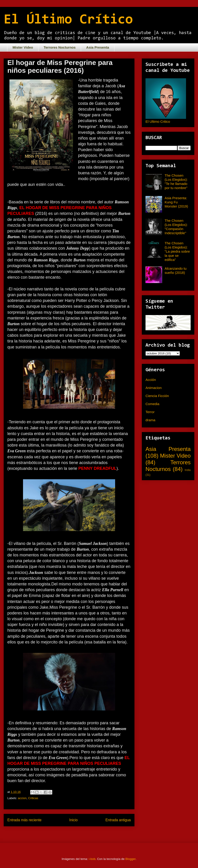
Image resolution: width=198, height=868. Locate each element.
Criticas (33, 798)
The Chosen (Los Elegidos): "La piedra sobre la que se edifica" (177, 251)
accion (22, 798)
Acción (151, 380)
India (188, 470)
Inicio (73, 820)
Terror (150, 412)
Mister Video (23, 47)
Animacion (154, 388)
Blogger (131, 859)
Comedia (152, 404)
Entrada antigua (118, 820)
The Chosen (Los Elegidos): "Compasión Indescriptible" (176, 227)
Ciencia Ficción (157, 396)
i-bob (92, 859)
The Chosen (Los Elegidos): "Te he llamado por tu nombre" (176, 182)
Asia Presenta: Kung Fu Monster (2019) (176, 202)
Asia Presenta (98, 47)
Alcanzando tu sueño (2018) (176, 270)
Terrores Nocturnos (60, 47)
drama (150, 420)
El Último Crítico (68, 20)
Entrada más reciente (24, 820)
